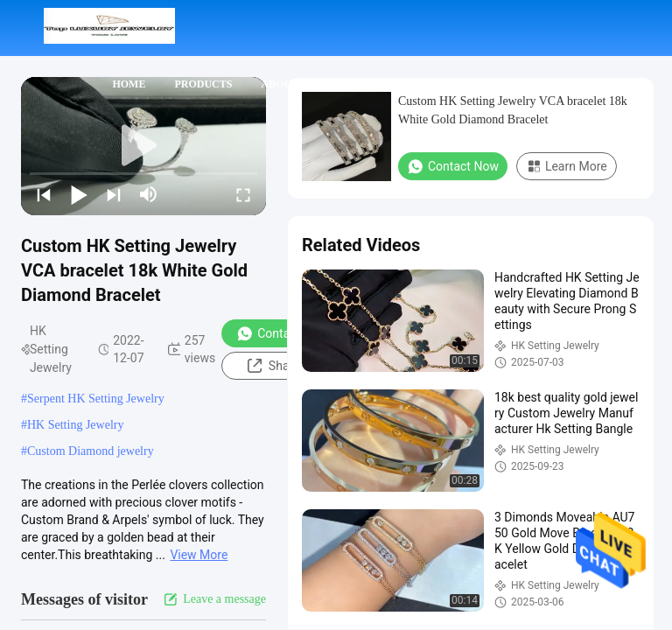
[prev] (44, 194)
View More (199, 555)
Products (203, 84)
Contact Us (377, 84)
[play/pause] (79, 194)
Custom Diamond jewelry (91, 451)
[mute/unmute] (149, 194)
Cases (517, 84)
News (455, 84)
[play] (143, 146)
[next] (114, 194)
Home (129, 84)
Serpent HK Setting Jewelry (96, 399)
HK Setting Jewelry (75, 425)
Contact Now (282, 333)
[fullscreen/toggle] (243, 194)
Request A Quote (456, 140)
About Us (287, 84)
